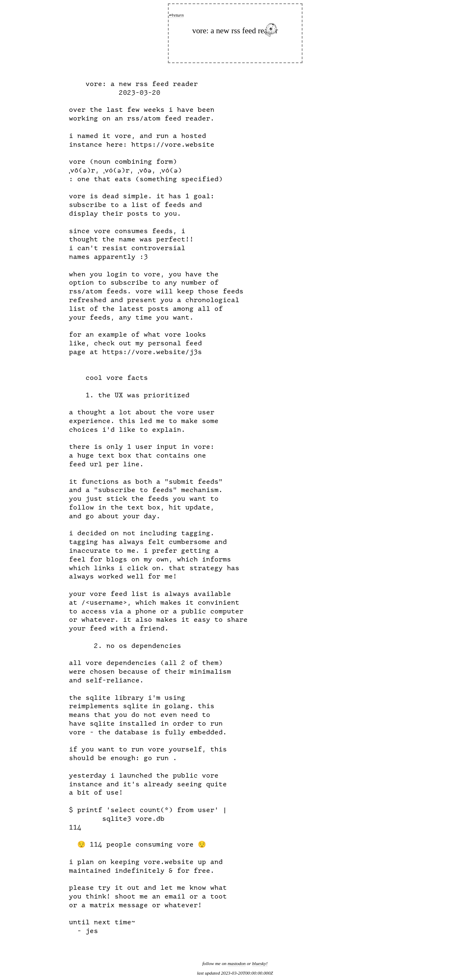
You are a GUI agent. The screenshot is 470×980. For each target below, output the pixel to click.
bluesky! (260, 963)
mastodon (237, 963)
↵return (176, 15)
